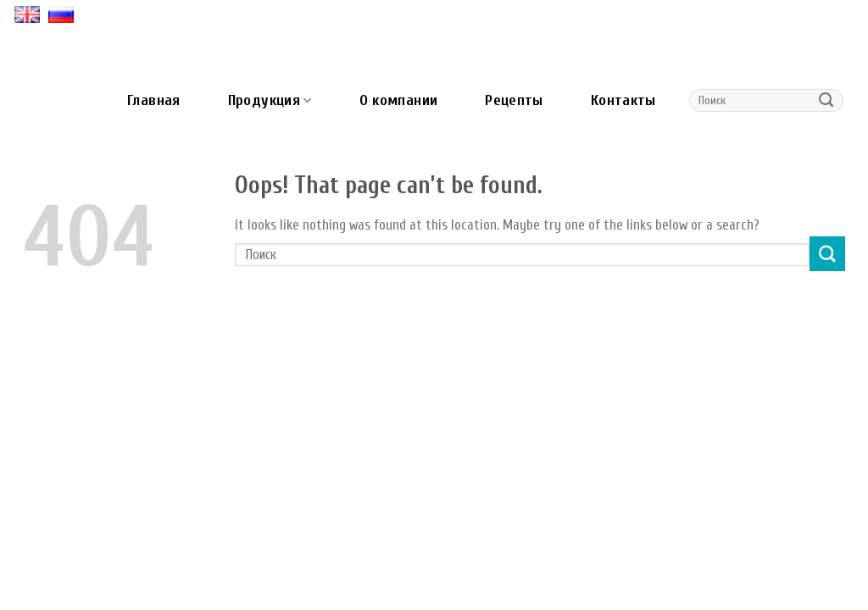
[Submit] (826, 101)
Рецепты (514, 100)
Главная (154, 100)
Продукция (270, 100)
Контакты (623, 100)
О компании (399, 100)
